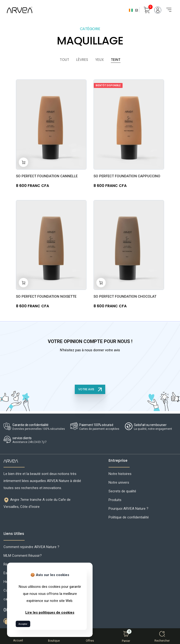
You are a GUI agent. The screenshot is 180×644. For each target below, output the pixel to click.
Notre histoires (120, 473)
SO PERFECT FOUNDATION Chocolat (125, 296)
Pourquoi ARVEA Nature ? (128, 508)
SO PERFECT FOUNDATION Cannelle (47, 175)
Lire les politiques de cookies (50, 612)
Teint (116, 58)
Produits (115, 499)
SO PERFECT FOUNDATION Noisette (46, 296)
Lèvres (82, 58)
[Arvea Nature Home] (20, 10)
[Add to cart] (23, 161)
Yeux (99, 58)
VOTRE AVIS (90, 388)
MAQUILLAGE (90, 40)
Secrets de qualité (122, 490)
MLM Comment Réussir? (23, 555)
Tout (64, 58)
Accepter (23, 624)
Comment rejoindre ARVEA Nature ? (31, 546)
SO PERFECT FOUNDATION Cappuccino (127, 175)
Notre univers (119, 482)
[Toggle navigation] (167, 7)
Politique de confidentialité (129, 516)
